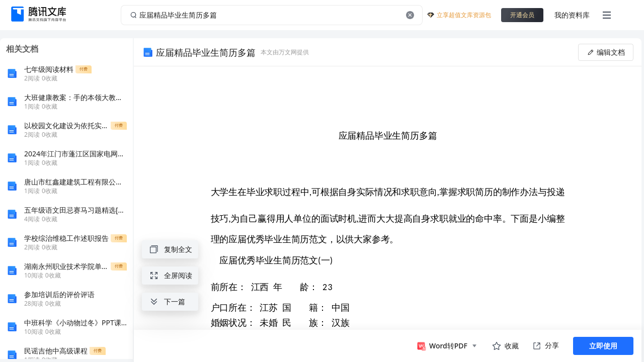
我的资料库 (572, 15)
